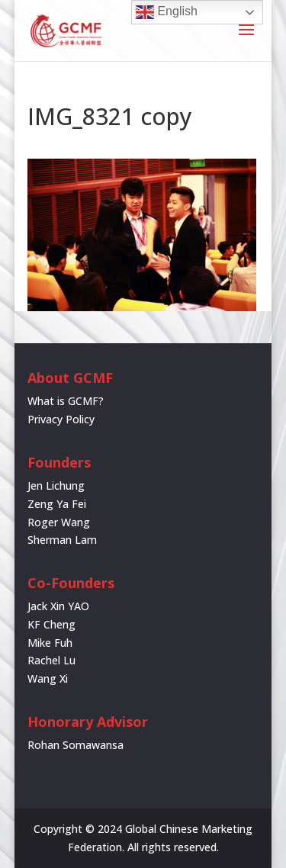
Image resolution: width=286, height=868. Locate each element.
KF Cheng (51, 624)
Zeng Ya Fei (57, 504)
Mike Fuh (50, 643)
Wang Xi (48, 678)
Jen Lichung (56, 485)
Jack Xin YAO (58, 606)
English (167, 12)
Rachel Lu (51, 660)
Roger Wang (59, 522)
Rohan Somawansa (76, 745)
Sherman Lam (62, 540)
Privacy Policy (61, 419)
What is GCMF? (66, 401)
